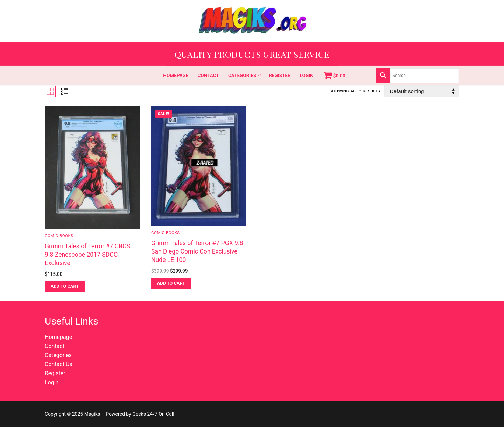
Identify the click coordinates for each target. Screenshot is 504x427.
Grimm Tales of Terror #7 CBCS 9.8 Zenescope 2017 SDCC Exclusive (87, 255)
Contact (55, 346)
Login (52, 382)
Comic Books (59, 236)
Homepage (58, 337)
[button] (65, 286)
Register (55, 373)
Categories (58, 355)
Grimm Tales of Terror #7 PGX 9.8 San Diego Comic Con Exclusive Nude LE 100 (197, 251)
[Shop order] (422, 91)
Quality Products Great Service (252, 54)
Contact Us (59, 364)
